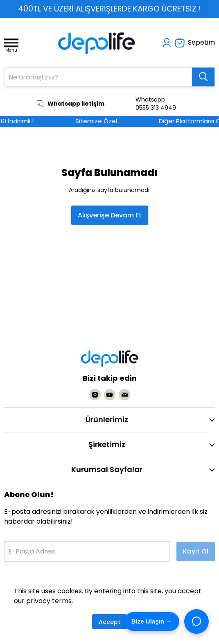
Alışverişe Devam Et (110, 215)
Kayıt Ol (196, 551)
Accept (109, 622)
